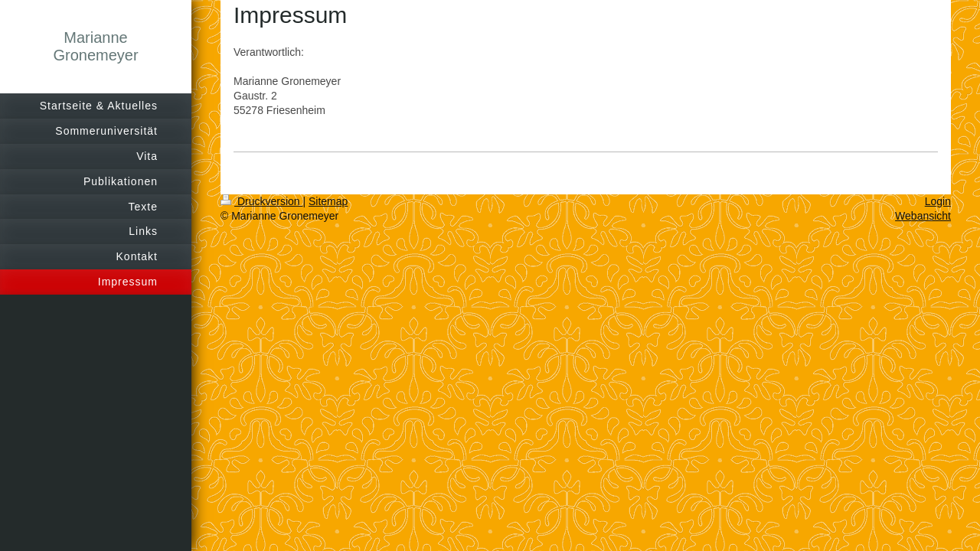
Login (938, 201)
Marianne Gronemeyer (95, 46)
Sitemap (328, 201)
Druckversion (261, 201)
